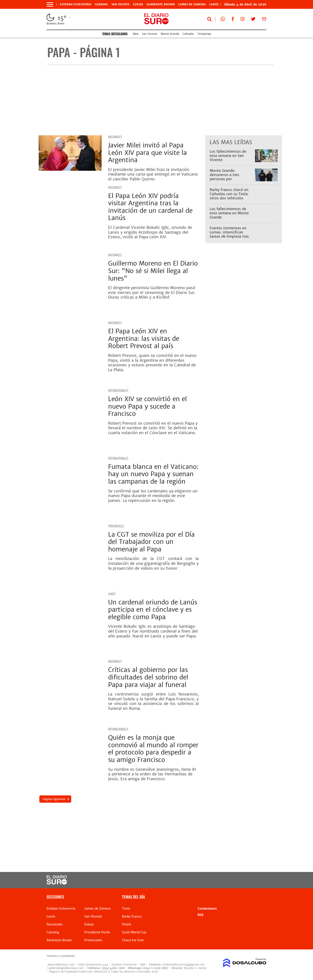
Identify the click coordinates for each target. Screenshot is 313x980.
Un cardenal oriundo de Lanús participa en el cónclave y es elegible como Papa (153, 610)
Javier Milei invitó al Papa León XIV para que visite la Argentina (147, 153)
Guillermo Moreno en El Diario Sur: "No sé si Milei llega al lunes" (153, 271)
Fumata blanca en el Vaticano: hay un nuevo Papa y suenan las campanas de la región (153, 474)
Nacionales (115, 137)
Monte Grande (170, 34)
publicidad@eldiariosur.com (66, 968)
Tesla (126, 908)
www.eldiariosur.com (61, 964)
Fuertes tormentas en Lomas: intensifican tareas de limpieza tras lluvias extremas (229, 234)
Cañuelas (188, 34)
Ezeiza (138, 4)
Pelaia (126, 924)
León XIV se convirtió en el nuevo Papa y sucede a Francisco (147, 406)
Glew (136, 34)
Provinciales (116, 526)
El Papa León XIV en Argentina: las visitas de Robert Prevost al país (144, 339)
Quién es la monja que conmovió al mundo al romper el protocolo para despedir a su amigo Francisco (153, 749)
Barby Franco (132, 916)
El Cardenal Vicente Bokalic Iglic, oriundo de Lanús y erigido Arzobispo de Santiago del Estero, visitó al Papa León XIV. (150, 232)
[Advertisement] (160, 100)
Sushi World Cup (134, 932)
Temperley (204, 34)
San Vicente (121, 4)
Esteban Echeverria (76, 4)
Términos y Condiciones (61, 956)
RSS (200, 915)
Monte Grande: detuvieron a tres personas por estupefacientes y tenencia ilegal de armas (231, 179)
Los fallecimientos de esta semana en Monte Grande (229, 213)
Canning (101, 4)
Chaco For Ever (133, 940)
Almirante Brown (161, 4)
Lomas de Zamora (192, 4)
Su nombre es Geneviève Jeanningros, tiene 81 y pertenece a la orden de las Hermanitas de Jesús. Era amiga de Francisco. (152, 774)
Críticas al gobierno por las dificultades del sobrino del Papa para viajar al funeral (148, 677)
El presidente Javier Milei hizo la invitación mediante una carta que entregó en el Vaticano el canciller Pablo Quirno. (153, 174)
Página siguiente (53, 799)
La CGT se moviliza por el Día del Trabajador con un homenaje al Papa (151, 542)
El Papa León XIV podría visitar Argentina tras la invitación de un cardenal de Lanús (150, 207)
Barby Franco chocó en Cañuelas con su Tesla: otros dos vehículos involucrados (229, 196)
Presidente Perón (97, 932)
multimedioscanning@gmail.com (183, 964)
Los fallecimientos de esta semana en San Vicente (228, 156)
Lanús (112, 594)
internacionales (118, 390)
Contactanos (207, 908)
